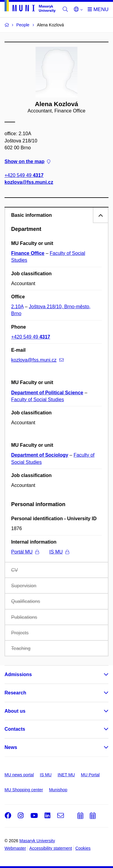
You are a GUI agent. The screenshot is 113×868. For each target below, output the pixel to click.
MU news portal (19, 775)
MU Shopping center (24, 790)
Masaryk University (37, 841)
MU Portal (90, 775)
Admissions (18, 674)
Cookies (83, 848)
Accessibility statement (51, 848)
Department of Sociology (40, 455)
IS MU (59, 552)
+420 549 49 (24, 176)
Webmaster (15, 848)
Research (15, 693)
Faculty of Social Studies (38, 400)
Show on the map (27, 161)
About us (15, 711)
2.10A (17, 307)
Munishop (58, 790)
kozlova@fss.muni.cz (29, 182)
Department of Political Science (47, 393)
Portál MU (25, 552)
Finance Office (28, 253)
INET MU (66, 775)
